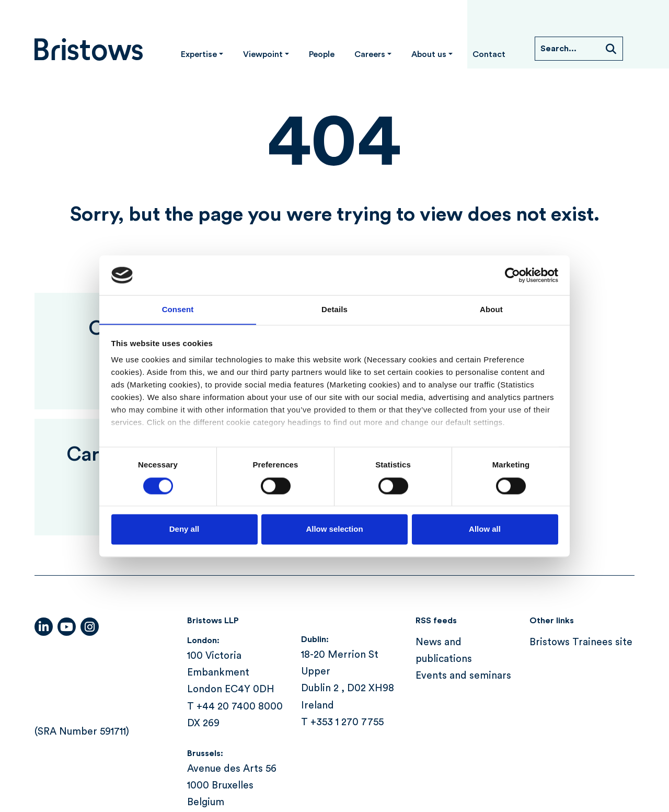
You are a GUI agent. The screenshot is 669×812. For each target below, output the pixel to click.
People (322, 54)
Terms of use (472, 758)
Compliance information (170, 758)
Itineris (618, 765)
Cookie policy (279, 758)
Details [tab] (334, 309)
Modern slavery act (377, 758)
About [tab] (491, 309)
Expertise (199, 54)
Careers (370, 54)
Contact (489, 54)
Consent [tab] (178, 309)
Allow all (485, 529)
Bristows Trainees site (581, 537)
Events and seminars (463, 571)
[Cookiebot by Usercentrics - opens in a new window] (512, 275)
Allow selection (334, 529)
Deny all (184, 529)
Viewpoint (263, 54)
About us (429, 54)
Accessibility (64, 758)
